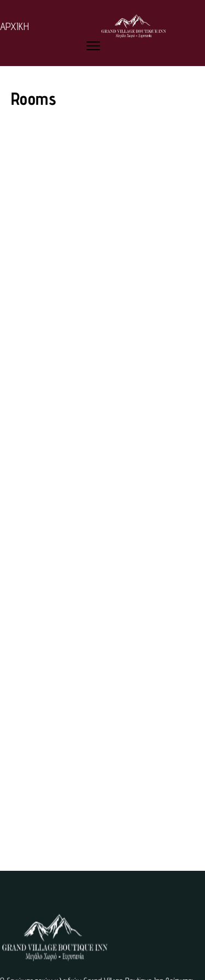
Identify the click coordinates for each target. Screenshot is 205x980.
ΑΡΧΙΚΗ (14, 26)
